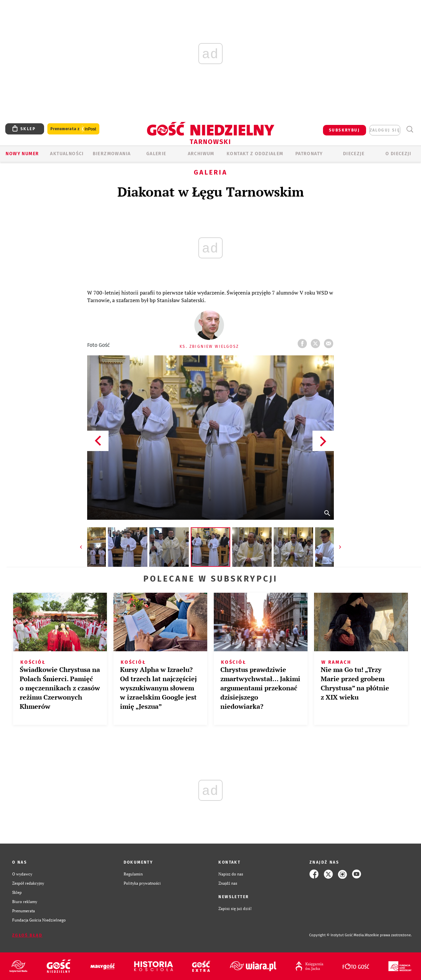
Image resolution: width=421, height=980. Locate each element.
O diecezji (398, 154)
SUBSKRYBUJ (344, 130)
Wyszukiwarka (410, 129)
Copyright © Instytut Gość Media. (337, 935)
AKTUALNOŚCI (67, 154)
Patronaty (309, 154)
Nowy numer (22, 154)
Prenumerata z (73, 129)
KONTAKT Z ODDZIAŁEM (255, 154)
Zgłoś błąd (27, 935)
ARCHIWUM (201, 154)
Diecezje (354, 154)
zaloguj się (385, 130)
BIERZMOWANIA (112, 154)
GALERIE (156, 154)
